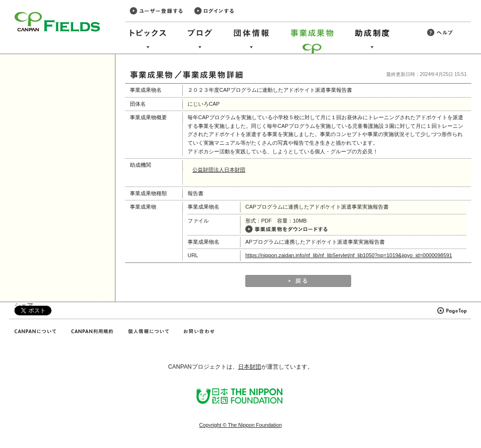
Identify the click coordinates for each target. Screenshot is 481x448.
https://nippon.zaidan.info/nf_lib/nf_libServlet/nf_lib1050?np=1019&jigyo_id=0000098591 (349, 255)
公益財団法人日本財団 (219, 170)
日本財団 (250, 367)
